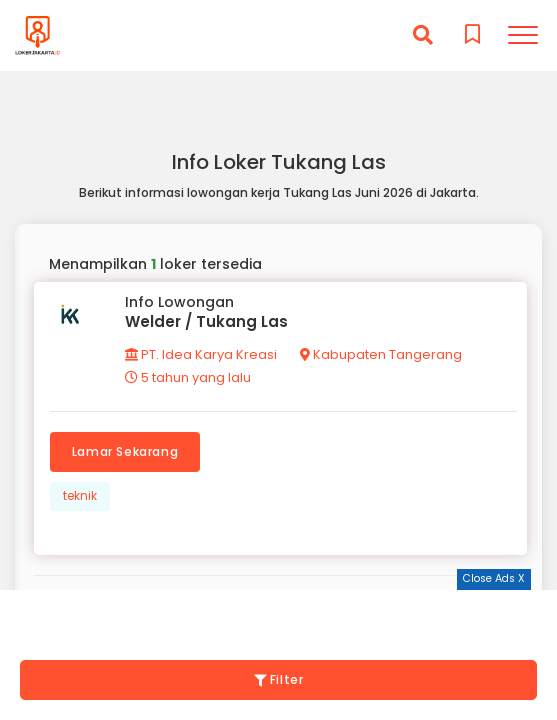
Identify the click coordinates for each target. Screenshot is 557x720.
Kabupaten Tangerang (381, 354)
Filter (279, 679)
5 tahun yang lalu (188, 377)
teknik (80, 495)
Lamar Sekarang (125, 451)
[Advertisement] (279, 615)
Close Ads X (494, 578)
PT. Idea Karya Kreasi (201, 354)
